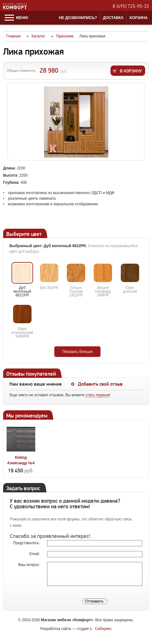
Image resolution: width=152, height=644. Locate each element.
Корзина (139, 18)
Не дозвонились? (78, 18)
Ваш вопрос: (29, 565)
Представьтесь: (27, 543)
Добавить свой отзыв (100, 384)
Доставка (113, 18)
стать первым (97, 395)
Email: (35, 554)
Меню (16, 18)
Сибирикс (103, 629)
